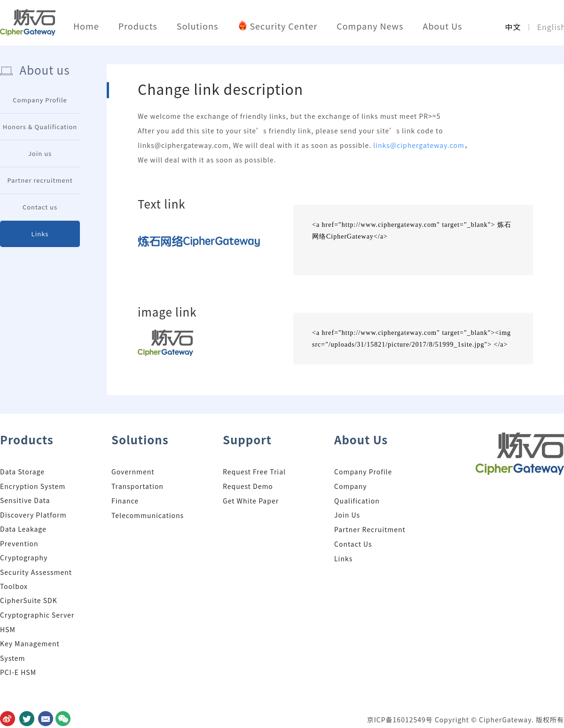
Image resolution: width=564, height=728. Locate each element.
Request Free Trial (254, 472)
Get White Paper (251, 501)
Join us (40, 153)
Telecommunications (148, 515)
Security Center (283, 26)
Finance (125, 501)
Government (133, 472)
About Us (442, 26)
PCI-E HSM (18, 672)
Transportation (137, 486)
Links (40, 234)
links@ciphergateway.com (419, 145)
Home (86, 26)
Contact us (40, 207)
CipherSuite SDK (29, 600)
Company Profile (40, 100)
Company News (370, 26)
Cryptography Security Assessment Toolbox (36, 572)
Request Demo (248, 486)
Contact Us (353, 544)
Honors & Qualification (40, 127)
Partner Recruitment (370, 529)
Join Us (347, 515)
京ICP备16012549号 (401, 720)
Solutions (198, 26)
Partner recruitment (40, 180)
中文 (513, 27)
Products (138, 26)
